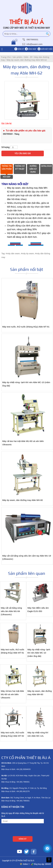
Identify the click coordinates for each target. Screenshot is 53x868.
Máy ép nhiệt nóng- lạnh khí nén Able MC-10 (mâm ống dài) (39, 653)
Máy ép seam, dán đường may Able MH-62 (27, 60)
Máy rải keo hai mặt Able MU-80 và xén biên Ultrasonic (12, 694)
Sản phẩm (17, 57)
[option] (27, 100)
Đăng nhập (32, 49)
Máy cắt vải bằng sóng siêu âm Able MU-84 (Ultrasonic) (11, 611)
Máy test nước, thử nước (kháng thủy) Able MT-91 (26, 327)
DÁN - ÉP (28, 57)
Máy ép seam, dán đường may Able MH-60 (23, 500)
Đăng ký (21, 49)
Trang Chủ (6, 57)
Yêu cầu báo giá (23, 153)
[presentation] (23, 830)
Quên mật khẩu (47, 49)
